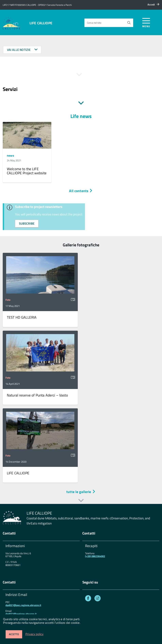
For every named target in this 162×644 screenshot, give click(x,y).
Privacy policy (35, 634)
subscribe (27, 223)
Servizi (10, 89)
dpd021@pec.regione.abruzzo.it (23, 605)
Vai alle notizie (22, 50)
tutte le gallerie (81, 492)
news (10, 155)
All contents (81, 191)
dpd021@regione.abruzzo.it (21, 614)
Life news (81, 116)
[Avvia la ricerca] (129, 23)
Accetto (14, 634)
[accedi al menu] (146, 22)
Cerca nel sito (94, 23)
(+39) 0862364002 (95, 556)
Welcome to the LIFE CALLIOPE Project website (27, 171)
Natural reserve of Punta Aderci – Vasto (37, 395)
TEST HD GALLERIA (22, 317)
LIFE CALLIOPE (41, 23)
